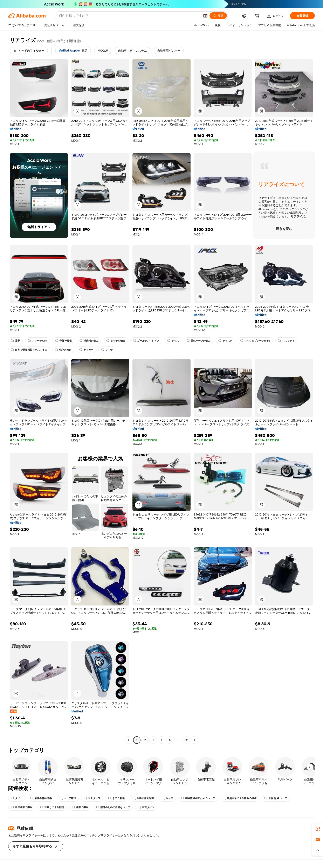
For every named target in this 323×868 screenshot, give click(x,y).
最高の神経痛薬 (41, 798)
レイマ (167, 798)
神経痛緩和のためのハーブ (198, 798)
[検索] (218, 16)
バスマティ (286, 341)
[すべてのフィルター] (29, 51)
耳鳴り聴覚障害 (143, 798)
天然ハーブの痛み (199, 341)
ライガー (86, 350)
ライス (173, 341)
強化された (63, 350)
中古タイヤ (146, 807)
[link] (318, 829)
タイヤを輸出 (116, 341)
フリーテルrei (38, 341)
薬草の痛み (80, 807)
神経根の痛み (89, 341)
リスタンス (92, 798)
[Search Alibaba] (129, 16)
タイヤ (107, 350)
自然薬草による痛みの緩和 (240, 798)
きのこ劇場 (116, 798)
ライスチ (225, 341)
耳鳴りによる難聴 (52, 807)
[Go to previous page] (129, 740)
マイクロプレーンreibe (255, 341)
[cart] (258, 16)
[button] (205, 16)
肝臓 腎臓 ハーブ (276, 798)
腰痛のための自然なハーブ (113, 807)
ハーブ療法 (68, 798)
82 (186, 740)
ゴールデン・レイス (146, 341)
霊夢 (15, 341)
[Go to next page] (194, 740)
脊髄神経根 (63, 341)
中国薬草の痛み (22, 807)
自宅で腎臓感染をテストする (29, 350)
